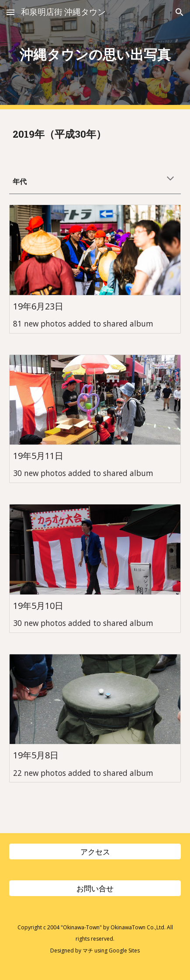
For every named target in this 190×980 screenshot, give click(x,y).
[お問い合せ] (95, 888)
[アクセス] (95, 851)
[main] (95, 55)
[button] (10, 12)
